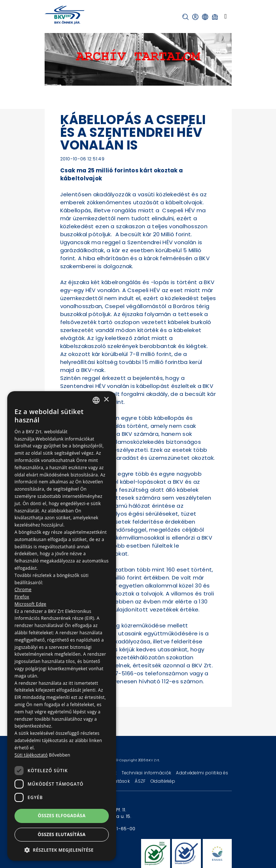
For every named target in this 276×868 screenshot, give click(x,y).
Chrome (23, 589)
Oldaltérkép (163, 781)
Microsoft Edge (30, 604)
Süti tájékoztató (31, 755)
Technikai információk (147, 773)
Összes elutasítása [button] (62, 834)
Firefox (22, 597)
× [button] (106, 400)
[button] (186, 17)
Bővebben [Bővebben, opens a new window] (60, 755)
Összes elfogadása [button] (62, 816)
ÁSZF (141, 781)
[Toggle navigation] (226, 16)
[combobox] (96, 400)
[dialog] (62, 626)
